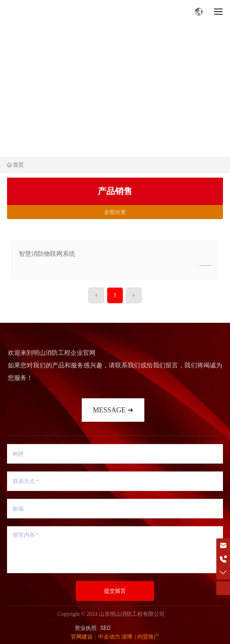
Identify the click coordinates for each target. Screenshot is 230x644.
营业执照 (86, 628)
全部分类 (115, 212)
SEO (106, 628)
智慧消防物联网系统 (47, 254)
